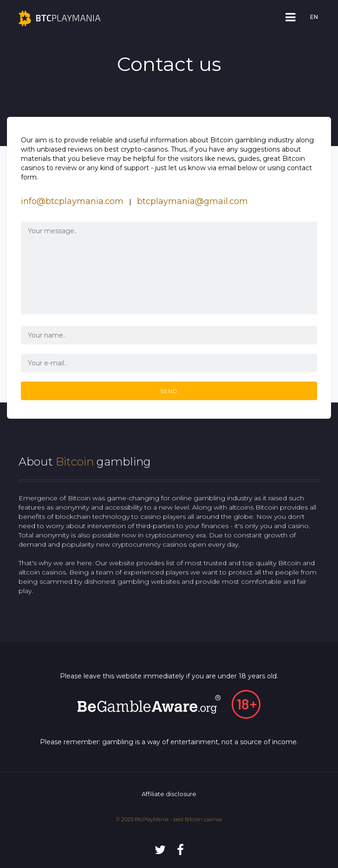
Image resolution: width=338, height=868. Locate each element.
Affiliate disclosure (169, 794)
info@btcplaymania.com (72, 201)
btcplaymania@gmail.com (192, 201)
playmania (60, 18)
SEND (169, 391)
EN (314, 17)
